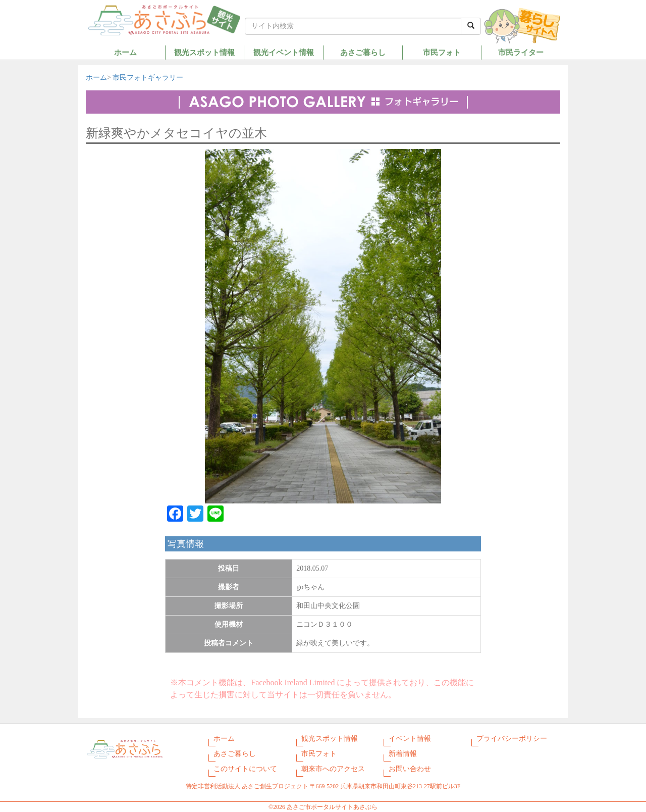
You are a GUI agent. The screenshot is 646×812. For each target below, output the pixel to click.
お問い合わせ (410, 769)
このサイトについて (245, 769)
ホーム (125, 52)
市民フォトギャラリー (148, 78)
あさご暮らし (363, 52)
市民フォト (442, 52)
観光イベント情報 (284, 52)
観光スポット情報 (204, 52)
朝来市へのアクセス (333, 769)
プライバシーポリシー (512, 739)
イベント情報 (410, 739)
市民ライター (521, 52)
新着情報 (403, 754)
